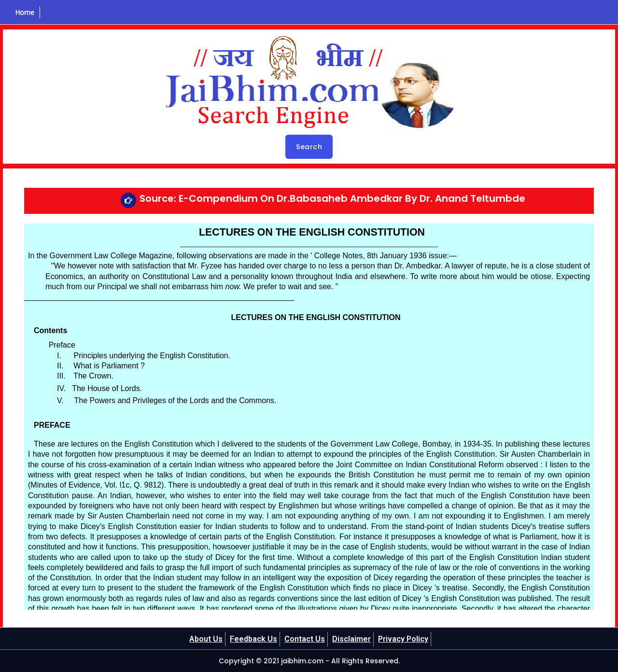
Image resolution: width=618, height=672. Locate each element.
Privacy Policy (403, 639)
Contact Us (305, 639)
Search (309, 147)
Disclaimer (351, 639)
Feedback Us (253, 639)
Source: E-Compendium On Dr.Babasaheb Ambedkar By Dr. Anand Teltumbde (332, 198)
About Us (206, 639)
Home (25, 12)
